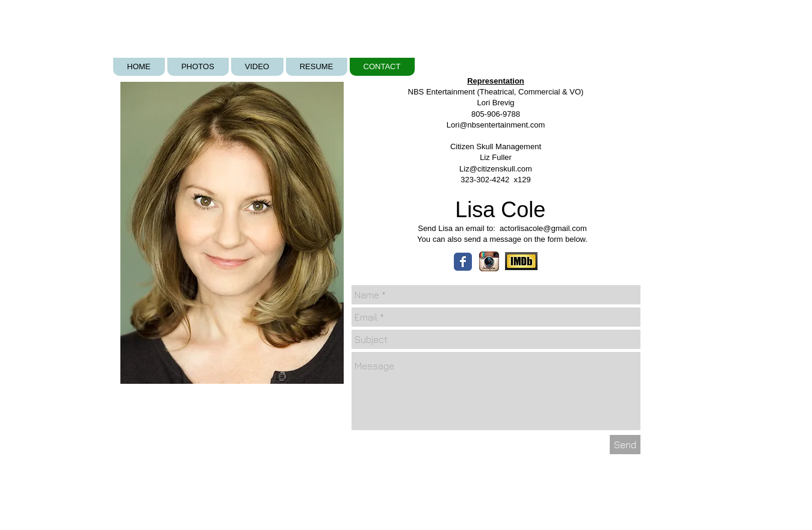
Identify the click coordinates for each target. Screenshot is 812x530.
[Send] (625, 445)
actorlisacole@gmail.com (543, 228)
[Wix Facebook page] (463, 262)
